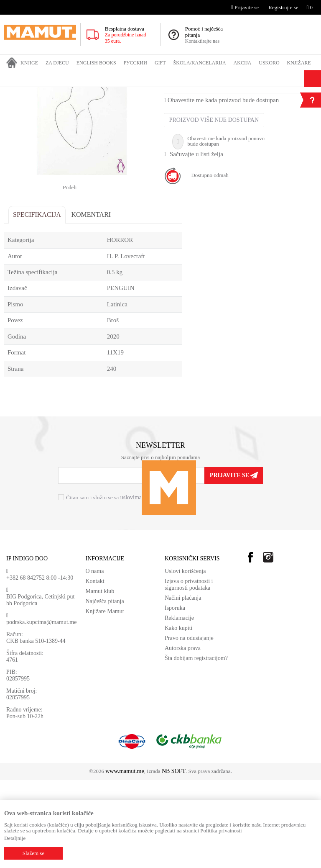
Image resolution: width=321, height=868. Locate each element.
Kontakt (95, 669)
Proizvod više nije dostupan (214, 208)
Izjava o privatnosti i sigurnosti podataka (189, 673)
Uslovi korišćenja (185, 659)
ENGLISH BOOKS (74, 92)
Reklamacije (179, 706)
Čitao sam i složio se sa (117, 586)
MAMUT (14, 92)
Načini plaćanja (183, 686)
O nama (95, 659)
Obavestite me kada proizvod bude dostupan (221, 188)
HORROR (160, 92)
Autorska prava (183, 736)
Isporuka (175, 696)
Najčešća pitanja (105, 690)
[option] (82, 190)
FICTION (109, 92)
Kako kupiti (179, 716)
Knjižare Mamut (105, 700)
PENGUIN (121, 376)
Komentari (91, 303)
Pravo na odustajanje (189, 726)
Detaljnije (15, 838)
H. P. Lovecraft (202, 172)
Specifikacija (37, 303)
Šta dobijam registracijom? (196, 746)
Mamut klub (100, 679)
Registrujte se (283, 7)
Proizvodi (39, 92)
